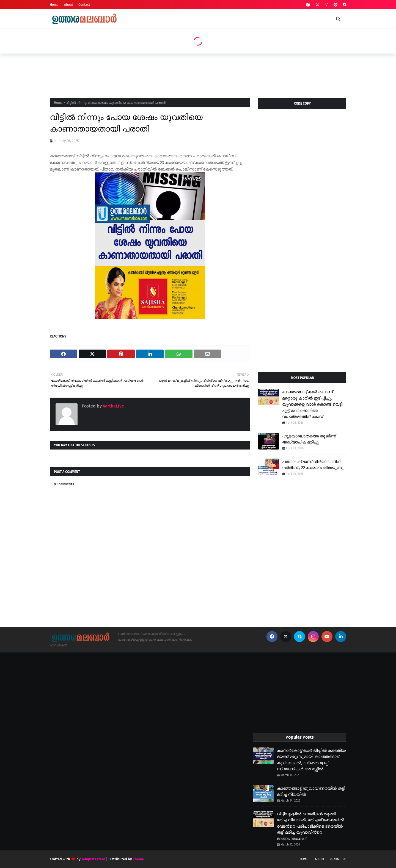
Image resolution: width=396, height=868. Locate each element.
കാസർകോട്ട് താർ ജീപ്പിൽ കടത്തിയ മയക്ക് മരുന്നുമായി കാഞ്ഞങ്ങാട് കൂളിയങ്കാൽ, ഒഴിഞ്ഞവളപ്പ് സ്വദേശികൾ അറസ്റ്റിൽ (311, 760)
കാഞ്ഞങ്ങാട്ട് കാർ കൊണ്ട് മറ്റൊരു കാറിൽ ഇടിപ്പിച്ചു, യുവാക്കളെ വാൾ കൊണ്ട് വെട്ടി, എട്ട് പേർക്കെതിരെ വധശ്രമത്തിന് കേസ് (313, 404)
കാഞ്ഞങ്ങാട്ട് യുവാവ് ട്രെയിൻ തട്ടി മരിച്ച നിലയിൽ (311, 792)
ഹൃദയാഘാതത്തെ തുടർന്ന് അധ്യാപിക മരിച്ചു (309, 439)
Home (54, 5)
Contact (84, 5)
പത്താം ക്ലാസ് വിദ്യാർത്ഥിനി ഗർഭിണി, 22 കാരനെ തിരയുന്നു (313, 465)
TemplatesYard (93, 859)
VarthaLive (113, 406)
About (68, 5)
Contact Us (338, 859)
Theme (138, 859)
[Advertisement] (150, 74)
